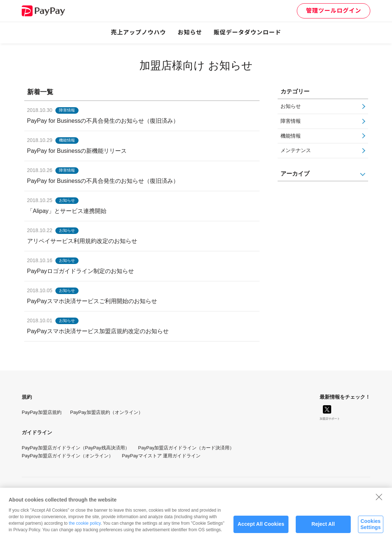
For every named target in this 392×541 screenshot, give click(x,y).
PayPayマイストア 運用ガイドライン (161, 456)
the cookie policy (85, 526)
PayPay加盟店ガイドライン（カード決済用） (186, 448)
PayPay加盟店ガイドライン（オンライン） (68, 456)
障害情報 (291, 121)
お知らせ (190, 32)
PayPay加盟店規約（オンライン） (107, 412)
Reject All (323, 527)
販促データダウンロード (247, 32)
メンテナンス (296, 150)
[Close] (379, 500)
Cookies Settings (371, 527)
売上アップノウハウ (138, 32)
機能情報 (291, 136)
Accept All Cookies (261, 527)
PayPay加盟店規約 (42, 412)
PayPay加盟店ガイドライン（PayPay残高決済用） (76, 448)
